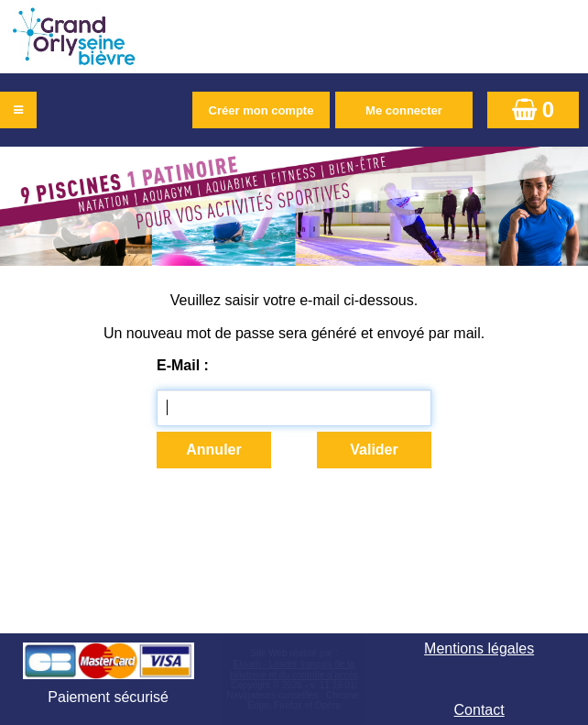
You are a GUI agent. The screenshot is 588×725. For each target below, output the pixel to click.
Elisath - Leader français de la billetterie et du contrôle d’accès (294, 670)
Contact (479, 710)
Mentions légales (479, 648)
